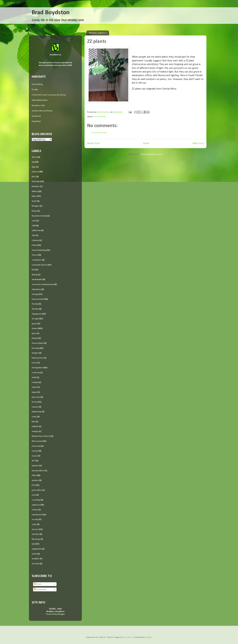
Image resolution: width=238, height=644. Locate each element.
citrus (34, 255)
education (36, 289)
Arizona (35, 172)
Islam (34, 387)
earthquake (37, 279)
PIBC (34, 475)
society (35, 519)
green (34, 324)
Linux (34, 417)
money (35, 451)
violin (34, 554)
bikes (34, 196)
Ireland (35, 382)
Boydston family (39, 216)
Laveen (35, 407)
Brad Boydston (51, 13)
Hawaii (35, 338)
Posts (38, 584)
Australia (36, 181)
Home (146, 143)
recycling (36, 500)
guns (34, 333)
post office (37, 490)
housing (35, 348)
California (36, 230)
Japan (34, 392)
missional (36, 446)
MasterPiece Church (41, 436)
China (34, 245)
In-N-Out (36, 373)
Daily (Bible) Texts (40, 100)
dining (35, 275)
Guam (34, 328)
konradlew (128, 637)
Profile (35, 90)
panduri (35, 466)
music (34, 456)
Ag (33, 162)
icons (34, 363)
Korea (34, 402)
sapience (36, 505)
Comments (40, 589)
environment (38, 299)
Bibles (35, 191)
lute (33, 422)
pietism (35, 480)
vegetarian (37, 549)
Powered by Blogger (55, 614)
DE (33, 270)
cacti (34, 221)
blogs (34, 211)
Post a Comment (99, 133)
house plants (100, 117)
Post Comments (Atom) (152, 154)
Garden (35, 309)
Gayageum (37, 314)
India (34, 377)
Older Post (198, 143)
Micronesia (37, 441)
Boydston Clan (38, 106)
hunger (35, 353)
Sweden (35, 534)
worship (36, 564)
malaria (35, 426)
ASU (34, 177)
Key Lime (36, 397)
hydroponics (38, 358)
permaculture (38, 471)
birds (34, 201)
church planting (39, 250)
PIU (33, 485)
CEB (33, 235)
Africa (34, 157)
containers (37, 260)
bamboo (36, 186)
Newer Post (93, 143)
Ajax (34, 167)
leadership (37, 412)
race (34, 495)
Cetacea (35, 240)
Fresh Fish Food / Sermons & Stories (49, 95)
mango (35, 431)
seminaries (37, 515)
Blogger (35, 206)
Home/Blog (37, 84)
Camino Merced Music (42, 111)
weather (36, 559)
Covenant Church (40, 265)
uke (33, 544)
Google (35, 319)
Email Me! (36, 121)
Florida (35, 304)
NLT (33, 461)
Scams (35, 510)
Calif (34, 226)
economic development (43, 284)
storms (35, 529)
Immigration (37, 368)
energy (35, 294)
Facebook (36, 116)
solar (34, 524)
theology (36, 539)
